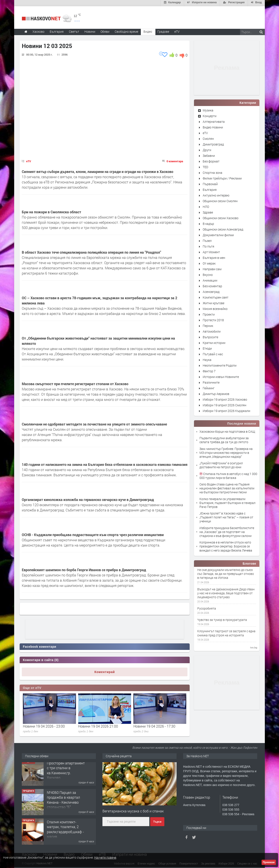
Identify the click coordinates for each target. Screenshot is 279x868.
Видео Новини (213, 126)
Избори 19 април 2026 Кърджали (226, 410)
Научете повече (105, 857)
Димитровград (213, 143)
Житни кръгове (214, 302)
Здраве (208, 211)
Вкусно (208, 274)
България (210, 189)
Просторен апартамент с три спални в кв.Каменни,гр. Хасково (66, 772)
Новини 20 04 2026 (38, 725)
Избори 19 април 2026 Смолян (225, 404)
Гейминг (209, 387)
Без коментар (212, 285)
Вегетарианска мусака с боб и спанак (133, 810)
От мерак (209, 262)
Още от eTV (32, 687)
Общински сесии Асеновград (223, 228)
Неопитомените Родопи (220, 365)
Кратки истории (214, 342)
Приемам (269, 862)
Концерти (210, 115)
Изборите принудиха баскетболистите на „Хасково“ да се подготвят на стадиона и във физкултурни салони (227, 531)
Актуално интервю (216, 194)
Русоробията (207, 608)
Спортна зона (213, 172)
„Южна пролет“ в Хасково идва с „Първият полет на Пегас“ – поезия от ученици (226, 516)
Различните (211, 382)
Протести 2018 (213, 319)
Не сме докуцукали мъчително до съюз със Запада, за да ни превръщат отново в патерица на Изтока (226, 573)
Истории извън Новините (221, 376)
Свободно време (126, 31)
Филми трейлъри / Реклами (222, 177)
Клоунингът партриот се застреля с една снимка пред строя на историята (226, 632)
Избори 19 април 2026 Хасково (225, 399)
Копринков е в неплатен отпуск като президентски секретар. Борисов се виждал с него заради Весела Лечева (226, 546)
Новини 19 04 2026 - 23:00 (99, 725)
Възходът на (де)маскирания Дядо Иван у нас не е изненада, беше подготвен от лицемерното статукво (226, 592)
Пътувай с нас (213, 353)
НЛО (206, 206)
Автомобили (212, 331)
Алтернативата (214, 121)
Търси (157, 821)
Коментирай (105, 671)
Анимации (210, 279)
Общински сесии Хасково (221, 217)
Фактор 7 (209, 370)
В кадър (208, 223)
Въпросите (210, 336)
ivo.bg (254, 647)
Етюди (207, 348)
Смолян (208, 138)
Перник (208, 325)
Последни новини (242, 423)
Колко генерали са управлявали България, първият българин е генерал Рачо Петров (227, 502)
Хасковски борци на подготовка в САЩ (227, 431)
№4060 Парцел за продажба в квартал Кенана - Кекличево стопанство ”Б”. (63, 801)
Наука (207, 359)
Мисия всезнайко (215, 308)
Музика (208, 109)
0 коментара (175, 160)
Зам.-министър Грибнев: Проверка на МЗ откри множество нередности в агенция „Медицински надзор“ (226, 452)
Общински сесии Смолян (220, 200)
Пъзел (207, 240)
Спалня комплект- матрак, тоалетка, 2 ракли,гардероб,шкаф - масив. (65, 831)
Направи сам (212, 268)
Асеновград (211, 291)
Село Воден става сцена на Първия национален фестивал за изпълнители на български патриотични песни (227, 487)
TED (205, 166)
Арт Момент (211, 251)
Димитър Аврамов (216, 393)
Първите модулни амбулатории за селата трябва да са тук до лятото (224, 439)
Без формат (211, 160)
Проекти (209, 314)
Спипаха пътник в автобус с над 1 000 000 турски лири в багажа (228, 475)
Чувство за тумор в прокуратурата (222, 619)
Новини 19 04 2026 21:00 (153, 725)
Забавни (209, 155)
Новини (90, 31)
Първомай (210, 183)
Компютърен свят (216, 296)
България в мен (214, 257)
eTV (29, 160)
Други (207, 149)
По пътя (208, 245)
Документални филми (218, 234)
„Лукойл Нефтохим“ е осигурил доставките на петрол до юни (221, 464)
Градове (163, 31)
